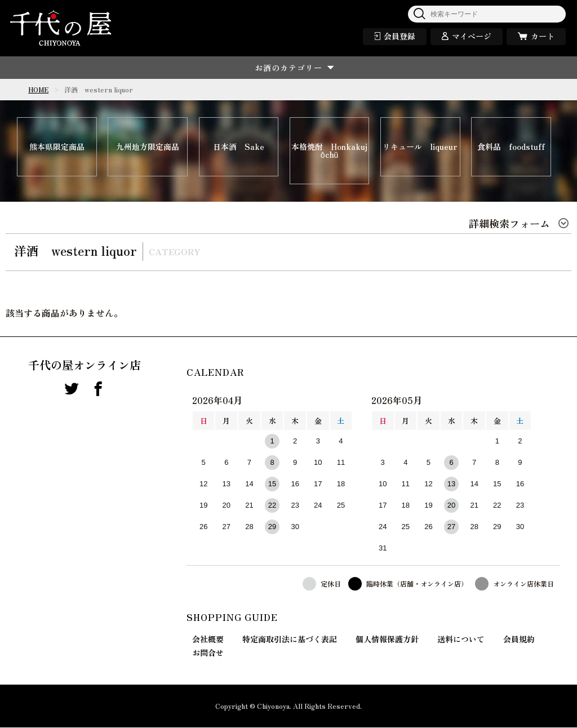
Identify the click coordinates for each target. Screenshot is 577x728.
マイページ (472, 36)
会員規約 (519, 640)
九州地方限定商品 (148, 147)
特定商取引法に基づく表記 (290, 640)
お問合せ (208, 653)
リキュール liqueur (420, 147)
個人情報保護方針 (387, 640)
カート (543, 36)
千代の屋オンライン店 (85, 366)
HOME (38, 89)
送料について (461, 640)
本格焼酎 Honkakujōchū (329, 151)
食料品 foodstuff (511, 147)
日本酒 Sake (239, 147)
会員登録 (400, 36)
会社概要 (208, 640)
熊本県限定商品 (57, 147)
